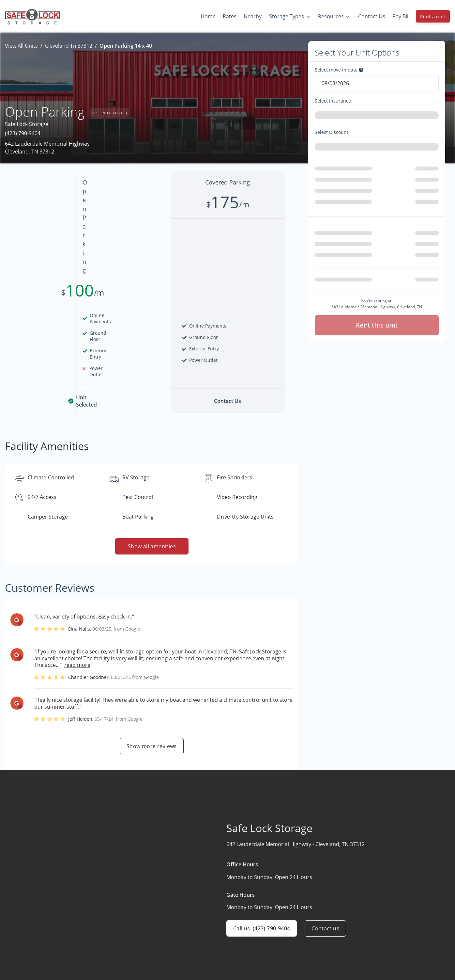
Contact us (325, 830)
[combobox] (377, 117)
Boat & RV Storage (299, 931)
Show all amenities (152, 448)
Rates (206, 944)
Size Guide (368, 944)
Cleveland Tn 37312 (69, 46)
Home (206, 931)
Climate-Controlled (300, 944)
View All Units (21, 46)
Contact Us (212, 970)
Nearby (208, 957)
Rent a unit (433, 16)
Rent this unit (377, 294)
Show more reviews (152, 648)
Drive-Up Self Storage (303, 957)
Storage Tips (370, 970)
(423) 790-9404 (23, 133)
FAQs (361, 957)
